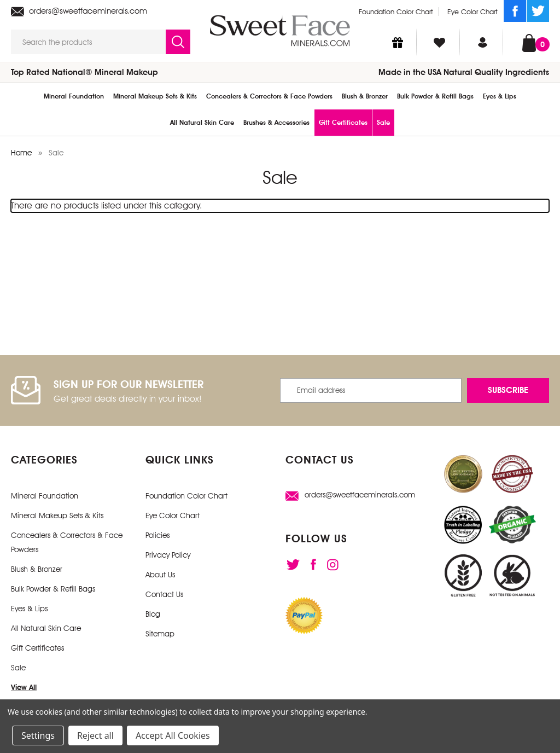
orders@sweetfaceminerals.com (79, 11)
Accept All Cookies (173, 735)
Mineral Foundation (74, 96)
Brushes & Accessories (276, 123)
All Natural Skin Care (202, 123)
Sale (383, 123)
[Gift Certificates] (398, 42)
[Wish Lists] (439, 42)
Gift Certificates (343, 123)
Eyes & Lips (500, 96)
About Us (160, 575)
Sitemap (160, 634)
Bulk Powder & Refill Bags (435, 96)
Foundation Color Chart (396, 11)
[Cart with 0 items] (529, 42)
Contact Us (164, 594)
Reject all (95, 735)
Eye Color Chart (472, 11)
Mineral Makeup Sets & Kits (155, 96)
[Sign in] (483, 42)
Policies (157, 535)
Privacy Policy (168, 555)
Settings (38, 735)
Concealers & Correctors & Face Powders (269, 96)
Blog (153, 614)
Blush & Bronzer (365, 96)
